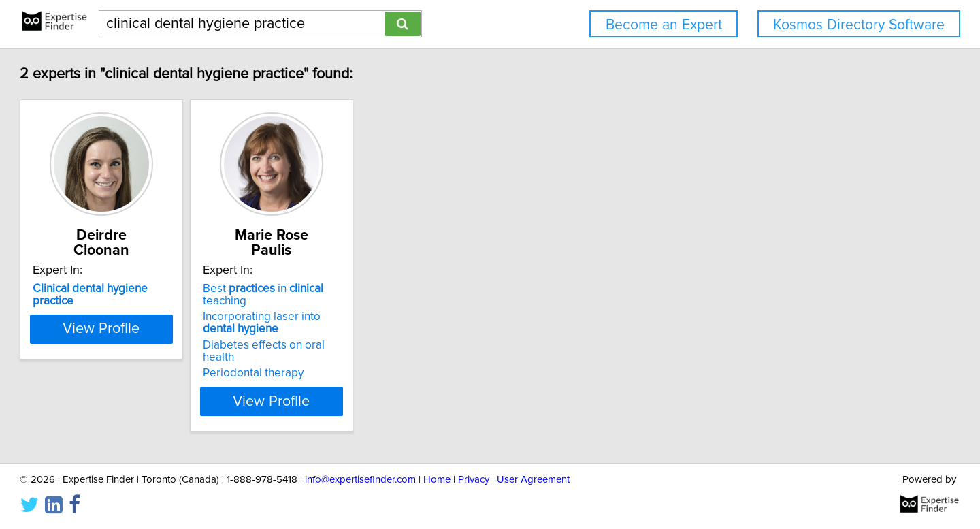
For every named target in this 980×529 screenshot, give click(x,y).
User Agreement (533, 480)
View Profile (181, 362)
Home (437, 480)
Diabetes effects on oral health (377, 318)
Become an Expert (664, 25)
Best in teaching (382, 274)
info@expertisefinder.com (360, 480)
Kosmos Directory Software (859, 25)
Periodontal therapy (349, 334)
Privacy (474, 480)
